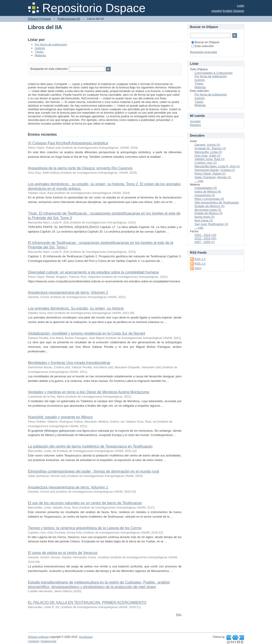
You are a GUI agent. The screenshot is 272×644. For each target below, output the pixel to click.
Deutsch (239, 11)
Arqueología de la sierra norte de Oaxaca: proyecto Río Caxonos (80, 168)
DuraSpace (86, 637)
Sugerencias (49, 641)
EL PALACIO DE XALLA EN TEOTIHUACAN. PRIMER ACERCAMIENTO (87, 603)
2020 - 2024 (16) (206, 235)
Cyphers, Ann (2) (206, 163)
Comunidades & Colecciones (214, 73)
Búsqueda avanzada (204, 52)
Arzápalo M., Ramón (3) (210, 148)
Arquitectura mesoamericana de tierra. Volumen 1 (68, 487)
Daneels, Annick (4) (207, 145)
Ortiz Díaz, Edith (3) (208, 156)
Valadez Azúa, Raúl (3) (210, 159)
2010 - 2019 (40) (206, 238)
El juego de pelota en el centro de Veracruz (63, 553)
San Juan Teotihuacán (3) (211, 224)
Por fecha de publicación (51, 44)
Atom (198, 268)
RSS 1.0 (200, 259)
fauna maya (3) (205, 217)
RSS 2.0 (200, 264)
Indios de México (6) (208, 192)
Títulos (39, 52)
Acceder (196, 121)
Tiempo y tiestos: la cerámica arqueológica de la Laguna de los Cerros (85, 528)
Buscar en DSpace (205, 42)
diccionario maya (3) (208, 210)
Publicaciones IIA (69, 19)
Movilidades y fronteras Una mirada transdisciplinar (69, 363)
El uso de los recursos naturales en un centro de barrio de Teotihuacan (85, 503)
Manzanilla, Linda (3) (208, 152)
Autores (40, 48)
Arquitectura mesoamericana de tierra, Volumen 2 (68, 292)
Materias (41, 55)
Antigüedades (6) (206, 188)
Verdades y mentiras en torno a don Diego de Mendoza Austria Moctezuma (89, 392)
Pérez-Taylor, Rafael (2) (210, 174)
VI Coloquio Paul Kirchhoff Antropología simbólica (68, 143)
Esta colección (203, 46)
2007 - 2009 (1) (205, 242)
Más (179, 615)
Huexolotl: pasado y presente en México (60, 417)
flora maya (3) (204, 220)
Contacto (33, 641)
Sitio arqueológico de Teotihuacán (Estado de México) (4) (217, 204)
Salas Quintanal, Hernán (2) (213, 177)
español (217, 11)
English (228, 11)
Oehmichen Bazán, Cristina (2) (215, 170)
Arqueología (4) (205, 195)
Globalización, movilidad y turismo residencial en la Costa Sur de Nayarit (87, 333)
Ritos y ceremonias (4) (209, 199)
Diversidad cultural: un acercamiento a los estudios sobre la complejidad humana (93, 272)
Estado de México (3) (209, 213)
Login (241, 6)
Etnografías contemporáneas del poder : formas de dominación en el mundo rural (94, 471)
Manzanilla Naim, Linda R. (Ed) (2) (217, 166)
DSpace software (38, 637)
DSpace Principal (39, 19)
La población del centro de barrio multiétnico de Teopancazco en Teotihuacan (90, 446)
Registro (196, 125)
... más (199, 181)
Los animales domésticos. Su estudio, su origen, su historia (76, 308)
